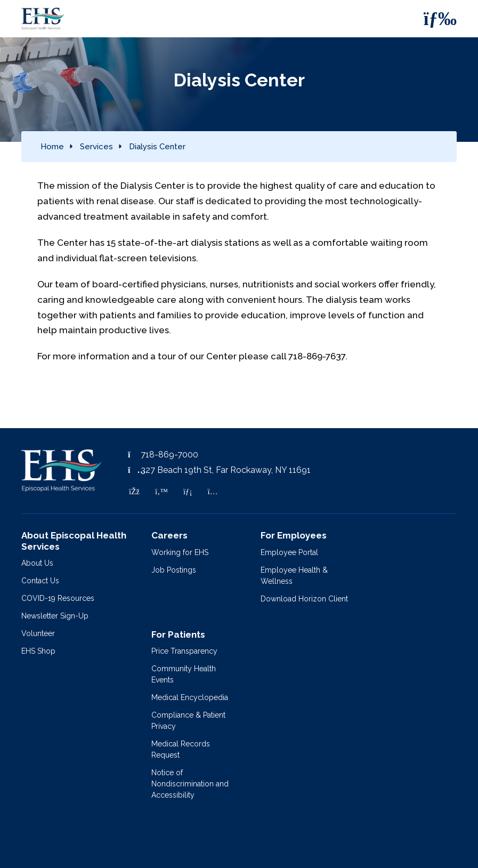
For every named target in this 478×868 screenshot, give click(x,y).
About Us (37, 563)
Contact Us (40, 581)
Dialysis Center (157, 147)
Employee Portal (289, 552)
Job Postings (174, 570)
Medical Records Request (181, 749)
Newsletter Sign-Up (55, 616)
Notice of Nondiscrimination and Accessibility (190, 784)
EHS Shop (38, 651)
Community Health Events (184, 674)
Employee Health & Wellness (294, 576)
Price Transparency (184, 651)
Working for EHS (180, 552)
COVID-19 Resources (58, 598)
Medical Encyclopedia (190, 697)
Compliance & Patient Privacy (188, 721)
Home (52, 147)
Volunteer (38, 633)
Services (96, 147)
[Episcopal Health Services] (35, 19)
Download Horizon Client (304, 599)
